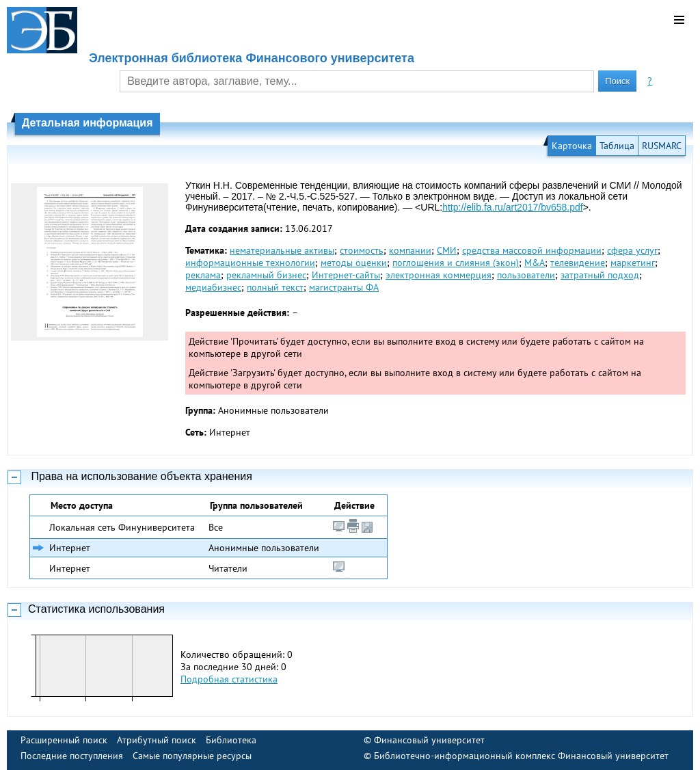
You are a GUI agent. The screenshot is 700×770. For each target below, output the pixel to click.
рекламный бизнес (266, 275)
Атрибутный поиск (157, 740)
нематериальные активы (282, 250)
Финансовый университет (429, 740)
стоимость (362, 250)
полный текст (275, 287)
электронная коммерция (439, 275)
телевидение (578, 263)
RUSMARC (662, 146)
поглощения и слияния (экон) (456, 263)
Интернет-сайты (346, 275)
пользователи (526, 275)
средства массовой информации (532, 250)
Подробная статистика (229, 679)
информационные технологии (250, 263)
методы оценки (354, 263)
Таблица (617, 146)
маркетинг (633, 263)
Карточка (572, 146)
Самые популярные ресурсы (192, 756)
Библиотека (231, 740)
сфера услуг (632, 250)
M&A (535, 263)
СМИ (447, 250)
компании (410, 250)
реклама (203, 275)
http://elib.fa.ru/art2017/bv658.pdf (512, 207)
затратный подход (600, 275)
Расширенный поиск (64, 740)
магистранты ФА (344, 287)
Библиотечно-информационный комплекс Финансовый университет (521, 756)
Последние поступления (72, 756)
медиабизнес (213, 287)
